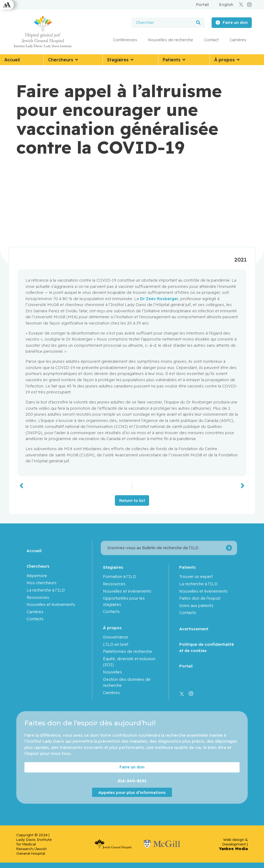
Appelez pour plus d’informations (132, 792)
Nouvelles (112, 672)
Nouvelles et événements (51, 604)
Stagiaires (113, 567)
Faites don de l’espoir (200, 598)
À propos (112, 628)
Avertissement (194, 629)
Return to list (132, 500)
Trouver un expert (196, 576)
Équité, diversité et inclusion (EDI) (129, 662)
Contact (211, 40)
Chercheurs (38, 566)
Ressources (38, 597)
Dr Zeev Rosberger (159, 299)
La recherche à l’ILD (46, 590)
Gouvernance (116, 637)
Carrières (238, 40)
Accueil (34, 551)
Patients (188, 567)
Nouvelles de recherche (171, 40)
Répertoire (37, 576)
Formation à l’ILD (120, 576)
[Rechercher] (198, 23)
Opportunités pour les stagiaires (124, 601)
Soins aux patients (196, 605)
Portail (186, 666)
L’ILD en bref (116, 644)
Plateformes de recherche (128, 651)
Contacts (35, 619)
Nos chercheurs (42, 583)
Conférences (125, 40)
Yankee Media (233, 849)
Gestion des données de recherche (127, 682)
